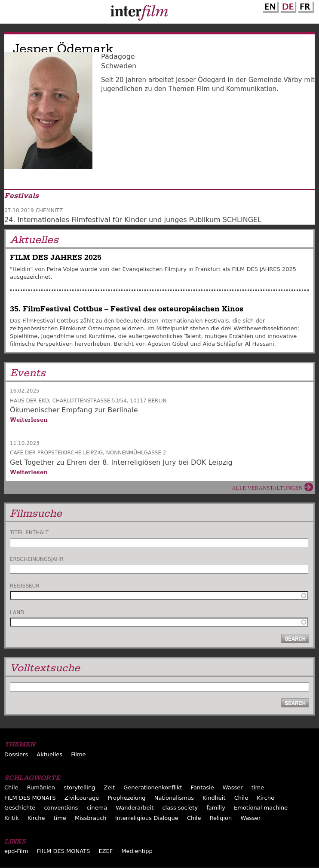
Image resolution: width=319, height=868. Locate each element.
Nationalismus (174, 798)
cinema (97, 808)
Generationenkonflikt (153, 787)
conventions (61, 808)
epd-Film (16, 851)
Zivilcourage (82, 798)
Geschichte (20, 808)
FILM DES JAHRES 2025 (56, 257)
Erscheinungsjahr (37, 559)
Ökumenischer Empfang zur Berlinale (74, 410)
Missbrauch (91, 818)
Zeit (110, 787)
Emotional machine (261, 808)
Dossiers (16, 754)
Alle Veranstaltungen (267, 488)
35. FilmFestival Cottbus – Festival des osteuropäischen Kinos (127, 309)
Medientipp (137, 851)
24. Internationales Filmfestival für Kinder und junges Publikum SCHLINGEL (133, 220)
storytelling (79, 787)
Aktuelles (49, 754)
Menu (11, 14)
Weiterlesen (29, 420)
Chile (11, 787)
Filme (78, 754)
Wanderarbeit (135, 808)
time (258, 787)
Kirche (265, 798)
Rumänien (41, 787)
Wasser (233, 787)
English (270, 6)
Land (17, 612)
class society (180, 808)
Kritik (12, 818)
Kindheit (214, 798)
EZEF (106, 851)
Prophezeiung (126, 798)
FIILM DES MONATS (64, 851)
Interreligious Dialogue (147, 818)
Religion (221, 818)
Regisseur (25, 586)
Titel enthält (29, 533)
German (287, 6)
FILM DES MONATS (30, 798)
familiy (216, 808)
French (305, 6)
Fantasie (202, 787)
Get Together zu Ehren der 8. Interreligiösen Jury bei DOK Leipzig (121, 462)
